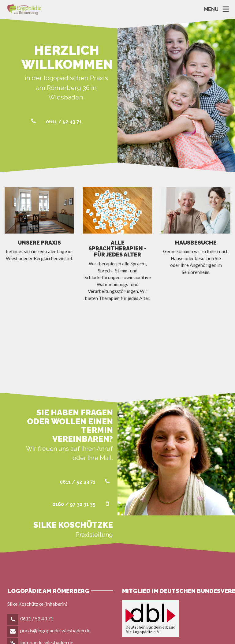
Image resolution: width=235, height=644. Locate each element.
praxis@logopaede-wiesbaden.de (55, 571)
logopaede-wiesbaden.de (47, 583)
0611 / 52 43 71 (55, 122)
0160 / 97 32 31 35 (83, 445)
